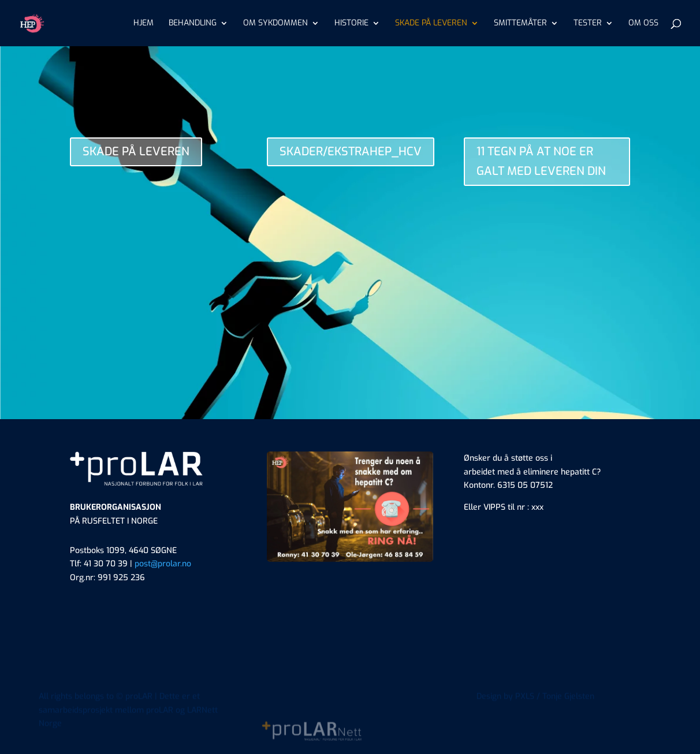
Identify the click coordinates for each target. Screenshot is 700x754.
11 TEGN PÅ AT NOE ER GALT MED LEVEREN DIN (541, 161)
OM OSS (643, 24)
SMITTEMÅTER (520, 24)
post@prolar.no (163, 564)
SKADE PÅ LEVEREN (431, 24)
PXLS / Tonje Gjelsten (555, 721)
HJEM (144, 24)
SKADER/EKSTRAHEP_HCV (351, 152)
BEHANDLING (193, 24)
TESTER (588, 24)
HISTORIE (351, 24)
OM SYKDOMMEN (275, 24)
